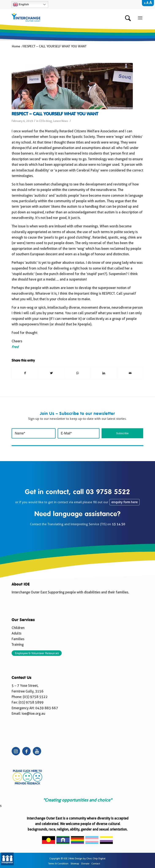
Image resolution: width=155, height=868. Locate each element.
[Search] (129, 17)
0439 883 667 (47, 708)
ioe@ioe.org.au (33, 714)
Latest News (61, 121)
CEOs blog (46, 121)
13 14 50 (118, 524)
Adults (16, 633)
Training (18, 645)
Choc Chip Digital (96, 859)
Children (18, 628)
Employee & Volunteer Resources (37, 653)
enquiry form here (124, 502)
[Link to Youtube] (37, 751)
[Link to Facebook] (26, 751)
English (21, 4)
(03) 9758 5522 (35, 697)
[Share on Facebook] (25, 373)
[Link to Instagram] (16, 751)
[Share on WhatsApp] (78, 373)
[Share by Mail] (130, 373)
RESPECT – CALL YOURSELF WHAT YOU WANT (55, 114)
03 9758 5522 (108, 492)
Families (18, 639)
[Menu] (140, 17)
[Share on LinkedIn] (104, 373)
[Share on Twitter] (51, 373)
